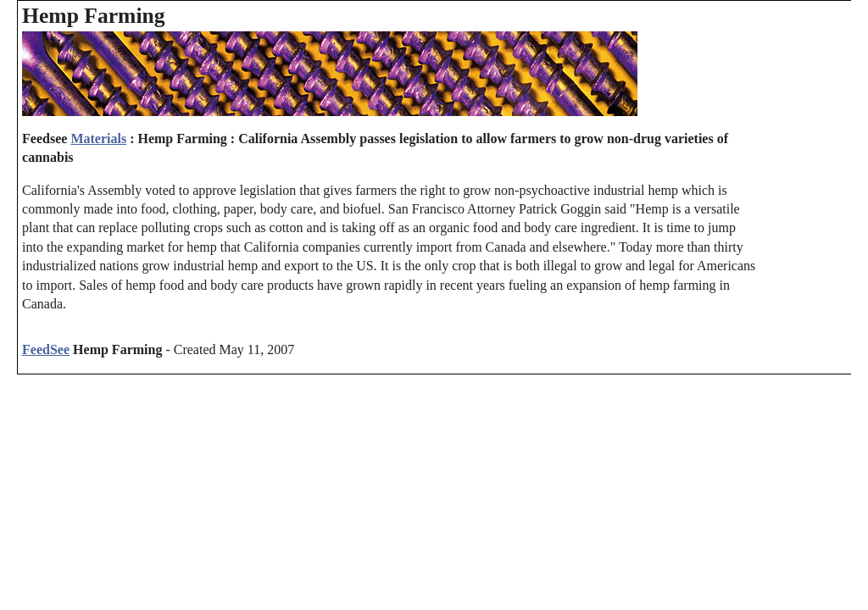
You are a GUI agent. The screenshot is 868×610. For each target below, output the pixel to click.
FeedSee (46, 349)
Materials (98, 139)
